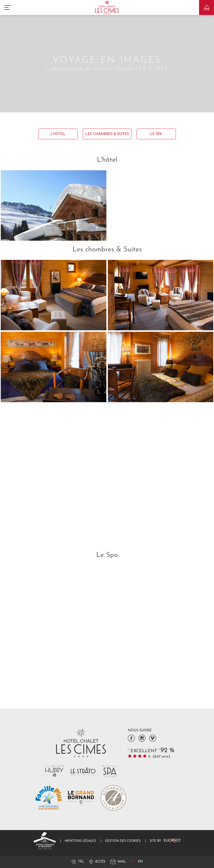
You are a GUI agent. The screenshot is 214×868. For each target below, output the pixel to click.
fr (133, 862)
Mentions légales (80, 841)
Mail (118, 862)
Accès (97, 862)
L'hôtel (58, 134)
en (140, 862)
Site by (165, 841)
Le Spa (156, 134)
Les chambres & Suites (107, 134)
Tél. (78, 862)
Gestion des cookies (123, 841)
